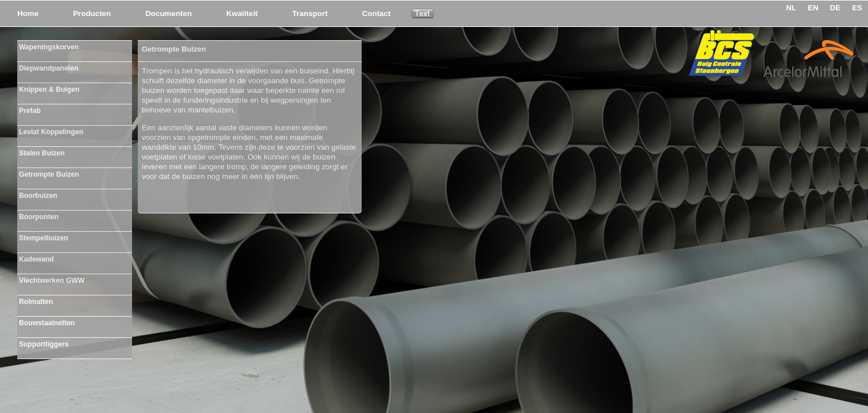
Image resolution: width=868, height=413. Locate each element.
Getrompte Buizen (49, 174)
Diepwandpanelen (49, 68)
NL (791, 8)
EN (813, 8)
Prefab (30, 111)
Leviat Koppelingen (51, 132)
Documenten (168, 13)
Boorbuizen (38, 196)
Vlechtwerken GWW (52, 280)
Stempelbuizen (44, 238)
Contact (377, 13)
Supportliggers (44, 344)
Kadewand (36, 259)
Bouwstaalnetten (47, 323)
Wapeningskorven (49, 47)
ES (857, 8)
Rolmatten (36, 302)
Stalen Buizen (42, 153)
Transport (310, 13)
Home (28, 13)
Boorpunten (39, 217)
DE (836, 8)
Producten (92, 13)
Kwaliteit (242, 13)
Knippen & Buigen (49, 89)
